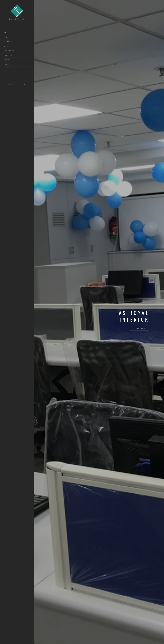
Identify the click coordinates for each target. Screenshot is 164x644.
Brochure (9, 55)
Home (6, 33)
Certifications (11, 60)
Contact (8, 64)
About (7, 37)
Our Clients (10, 51)
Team (6, 46)
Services (8, 42)
